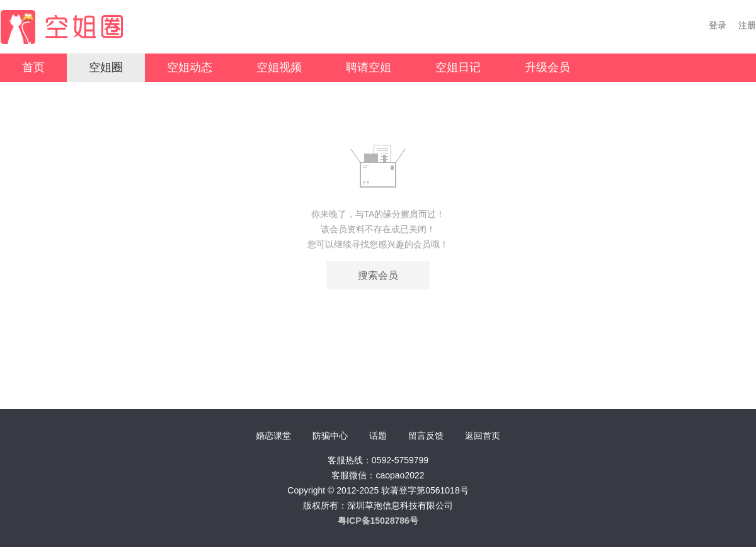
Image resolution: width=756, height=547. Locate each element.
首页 (33, 67)
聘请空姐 (369, 67)
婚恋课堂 (273, 436)
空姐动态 (190, 67)
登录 (718, 25)
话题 (378, 436)
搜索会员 (378, 275)
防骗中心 (330, 436)
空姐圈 (106, 67)
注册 (747, 25)
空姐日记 (458, 67)
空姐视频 (279, 67)
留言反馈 (426, 436)
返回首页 (483, 436)
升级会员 (547, 67)
